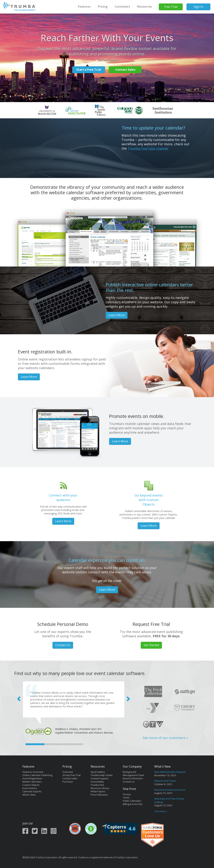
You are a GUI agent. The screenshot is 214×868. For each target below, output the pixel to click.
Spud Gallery (98, 772)
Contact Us (63, 645)
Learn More (117, 315)
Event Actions (30, 788)
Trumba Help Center (102, 775)
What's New (29, 795)
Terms (126, 798)
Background (129, 772)
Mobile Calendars (32, 782)
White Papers (98, 791)
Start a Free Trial (89, 70)
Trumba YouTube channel (148, 148)
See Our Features (108, 60)
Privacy (127, 794)
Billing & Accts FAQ (133, 804)
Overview (68, 772)
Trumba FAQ (97, 785)
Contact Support (99, 778)
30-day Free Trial (71, 775)
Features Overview (33, 772)
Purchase (68, 782)
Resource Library (100, 788)
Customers (122, 7)
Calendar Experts (32, 791)
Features (84, 7)
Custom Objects (31, 785)
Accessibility (97, 782)
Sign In (198, 7)
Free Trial (171, 7)
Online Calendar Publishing (37, 775)
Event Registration (32, 778)
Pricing (103, 7)
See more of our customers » (165, 738)
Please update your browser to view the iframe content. (172, 792)
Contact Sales (125, 70)
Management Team (134, 775)
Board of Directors (133, 778)
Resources (145, 7)
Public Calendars (132, 801)
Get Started (151, 645)
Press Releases (99, 795)
